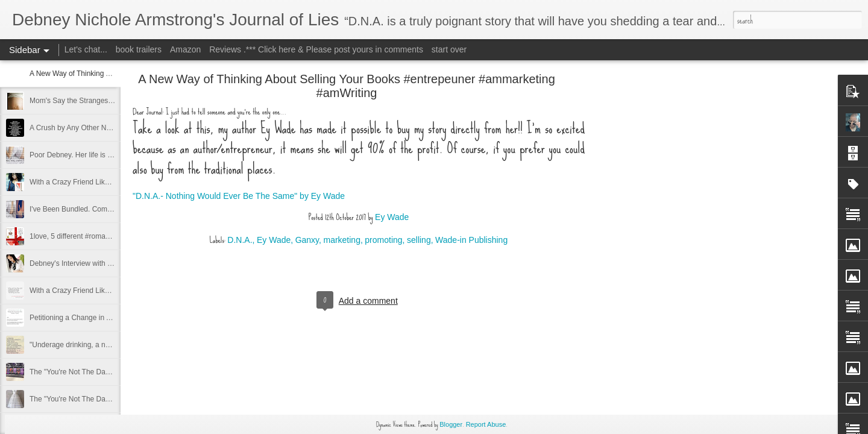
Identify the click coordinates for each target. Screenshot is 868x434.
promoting (383, 240)
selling (419, 240)
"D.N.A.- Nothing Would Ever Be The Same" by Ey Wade (239, 196)
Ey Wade (392, 217)
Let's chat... (86, 49)
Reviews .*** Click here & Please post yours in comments (316, 49)
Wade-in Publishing (471, 240)
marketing (341, 240)
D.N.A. (240, 240)
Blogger (451, 424)
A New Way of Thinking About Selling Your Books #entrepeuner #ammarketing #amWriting (347, 86)
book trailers (139, 49)
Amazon (185, 49)
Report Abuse (486, 424)
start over (449, 49)
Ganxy (307, 240)
